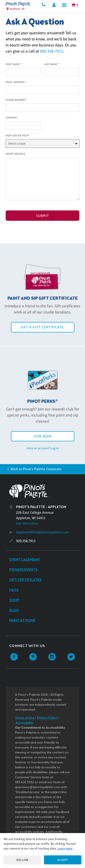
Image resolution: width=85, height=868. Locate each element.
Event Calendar (25, 560)
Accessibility (24, 723)
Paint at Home (22, 620)
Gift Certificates (25, 580)
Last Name (51, 64)
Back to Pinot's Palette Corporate (36, 469)
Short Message (15, 154)
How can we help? (17, 136)
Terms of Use (25, 718)
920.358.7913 (26, 541)
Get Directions (27, 523)
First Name (13, 64)
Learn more (65, 848)
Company (11, 118)
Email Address (15, 82)
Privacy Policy (47, 718)
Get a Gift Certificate (42, 327)
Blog (14, 610)
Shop (14, 600)
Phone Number (15, 100)
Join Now (42, 436)
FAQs (14, 590)
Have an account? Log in (43, 448)
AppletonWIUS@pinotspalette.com (42, 532)
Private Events (23, 570)
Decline (22, 860)
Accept (63, 860)
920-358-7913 (51, 51)
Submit (43, 216)
